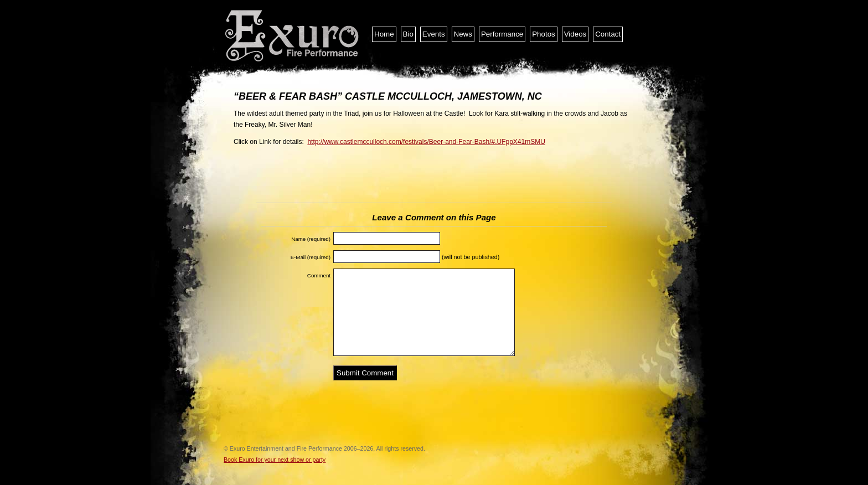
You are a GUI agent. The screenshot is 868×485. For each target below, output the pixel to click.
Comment (319, 275)
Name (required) (311, 239)
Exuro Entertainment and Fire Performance (293, 36)
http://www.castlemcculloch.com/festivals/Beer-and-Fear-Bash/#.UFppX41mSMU (426, 142)
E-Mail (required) (311, 257)
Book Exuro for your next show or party (275, 460)
